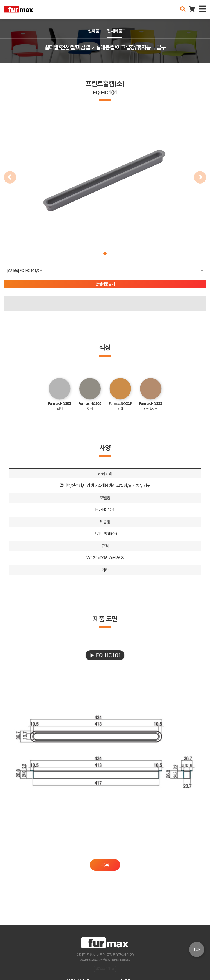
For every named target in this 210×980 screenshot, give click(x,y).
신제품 (94, 31)
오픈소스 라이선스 (105, 968)
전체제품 (115, 31)
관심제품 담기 (105, 284)
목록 (105, 865)
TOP (197, 949)
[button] (105, 254)
